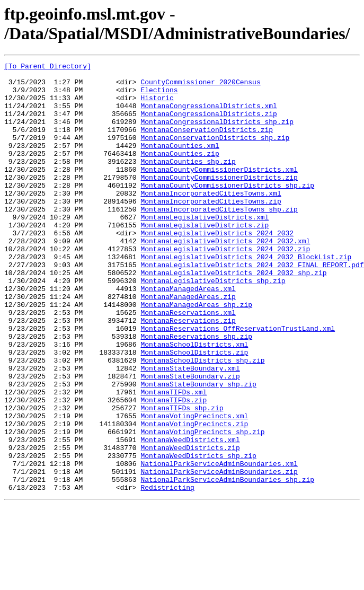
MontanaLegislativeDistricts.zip (205, 258)
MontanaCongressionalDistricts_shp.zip (217, 134)
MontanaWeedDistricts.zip (190, 525)
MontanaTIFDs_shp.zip (182, 478)
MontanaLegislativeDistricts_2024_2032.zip (225, 287)
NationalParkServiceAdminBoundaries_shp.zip (227, 563)
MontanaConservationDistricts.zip (207, 144)
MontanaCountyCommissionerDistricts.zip (219, 201)
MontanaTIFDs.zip (174, 468)
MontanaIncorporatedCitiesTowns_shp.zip (219, 239)
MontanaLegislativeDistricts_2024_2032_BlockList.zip (246, 296)
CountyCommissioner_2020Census (200, 86)
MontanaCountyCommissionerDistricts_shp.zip (227, 210)
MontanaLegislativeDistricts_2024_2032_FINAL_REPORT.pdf (252, 306)
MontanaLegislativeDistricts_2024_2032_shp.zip (233, 315)
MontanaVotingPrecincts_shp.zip (202, 506)
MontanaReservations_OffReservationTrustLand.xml (238, 382)
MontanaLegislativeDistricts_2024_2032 (217, 268)
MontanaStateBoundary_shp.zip (198, 449)
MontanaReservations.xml (188, 363)
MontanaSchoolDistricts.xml (194, 401)
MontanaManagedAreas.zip (188, 344)
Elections (159, 96)
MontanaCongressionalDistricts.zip (208, 125)
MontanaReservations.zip (188, 373)
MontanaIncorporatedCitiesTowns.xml (211, 220)
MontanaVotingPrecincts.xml (194, 487)
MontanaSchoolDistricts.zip (194, 411)
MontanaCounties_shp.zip (188, 182)
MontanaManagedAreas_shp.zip (196, 354)
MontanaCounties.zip (180, 172)
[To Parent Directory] (48, 67)
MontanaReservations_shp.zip (196, 392)
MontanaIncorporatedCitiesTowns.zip (211, 230)
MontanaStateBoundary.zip (190, 439)
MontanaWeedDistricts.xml (190, 516)
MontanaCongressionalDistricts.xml (208, 115)
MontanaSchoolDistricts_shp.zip (202, 420)
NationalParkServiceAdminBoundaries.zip (219, 554)
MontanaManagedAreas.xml (188, 334)
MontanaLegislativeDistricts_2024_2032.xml (225, 277)
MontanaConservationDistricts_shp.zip (215, 153)
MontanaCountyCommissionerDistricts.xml (219, 191)
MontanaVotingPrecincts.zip (194, 497)
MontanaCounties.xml (180, 163)
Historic (157, 105)
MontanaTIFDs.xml (174, 459)
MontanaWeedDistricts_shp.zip (198, 535)
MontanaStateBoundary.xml (190, 430)
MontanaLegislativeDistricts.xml (205, 249)
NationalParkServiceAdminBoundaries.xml (219, 544)
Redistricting (167, 573)
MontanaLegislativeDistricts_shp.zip (213, 325)
